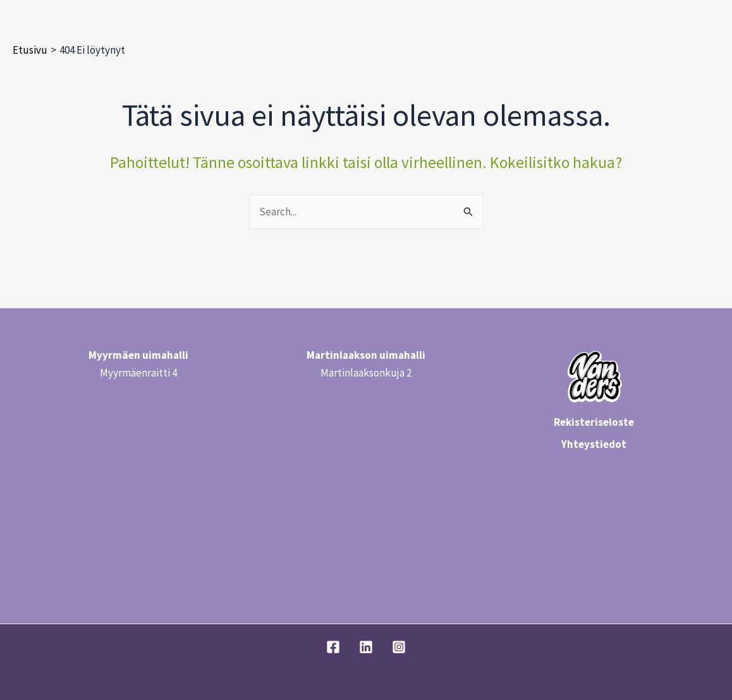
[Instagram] (399, 647)
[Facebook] (333, 647)
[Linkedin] (366, 647)
